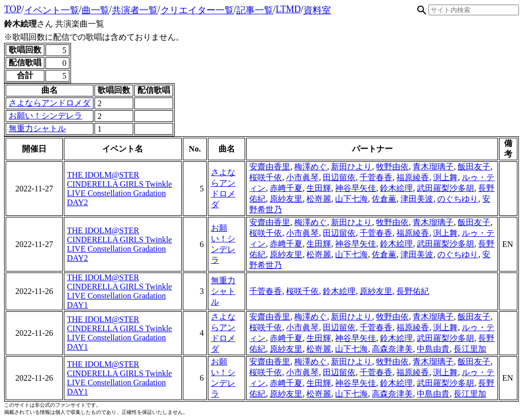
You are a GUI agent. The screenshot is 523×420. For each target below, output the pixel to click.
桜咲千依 (266, 177)
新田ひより (351, 167)
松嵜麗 (319, 199)
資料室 (317, 10)
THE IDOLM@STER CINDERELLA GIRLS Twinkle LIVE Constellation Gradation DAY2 (120, 189)
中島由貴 (433, 349)
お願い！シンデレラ (45, 116)
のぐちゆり (458, 199)
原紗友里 (286, 199)
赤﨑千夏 (286, 188)
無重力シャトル (37, 128)
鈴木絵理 (396, 188)
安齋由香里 (270, 167)
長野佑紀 (413, 291)
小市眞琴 (302, 177)
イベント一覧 (52, 10)
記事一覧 (255, 10)
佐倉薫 (384, 199)
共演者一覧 (135, 10)
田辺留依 (339, 177)
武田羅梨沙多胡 (445, 188)
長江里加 (470, 349)
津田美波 (417, 199)
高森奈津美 (392, 349)
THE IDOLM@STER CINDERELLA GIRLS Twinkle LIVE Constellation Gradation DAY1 (120, 291)
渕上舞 (445, 177)
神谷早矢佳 (355, 188)
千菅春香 (376, 177)
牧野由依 (392, 167)
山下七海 (351, 199)
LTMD (288, 9)
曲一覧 (96, 10)
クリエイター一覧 (197, 10)
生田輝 (319, 188)
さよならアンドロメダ (50, 103)
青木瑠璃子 (433, 167)
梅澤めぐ (311, 167)
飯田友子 (474, 167)
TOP (13, 9)
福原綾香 (413, 177)
